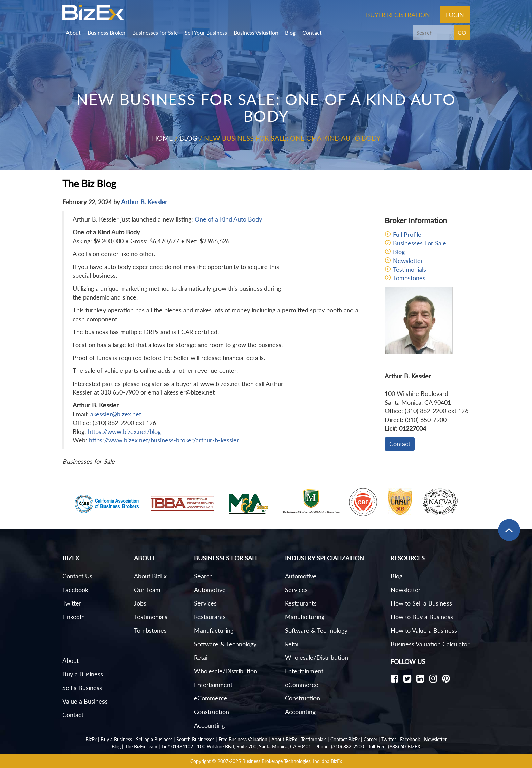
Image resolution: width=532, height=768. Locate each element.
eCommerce (211, 698)
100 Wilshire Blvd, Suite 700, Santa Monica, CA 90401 (254, 746)
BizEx (91, 739)
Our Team (147, 590)
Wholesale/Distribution (226, 671)
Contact (312, 32)
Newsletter (408, 261)
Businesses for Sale (155, 32)
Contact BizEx (345, 739)
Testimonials (410, 269)
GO (462, 32)
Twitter (72, 603)
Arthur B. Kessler (144, 202)
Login (455, 14)
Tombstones (409, 278)
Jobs (140, 603)
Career (370, 739)
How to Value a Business (424, 630)
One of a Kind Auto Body (228, 219)
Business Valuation (256, 32)
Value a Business (85, 701)
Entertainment (213, 685)
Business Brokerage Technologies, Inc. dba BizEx (292, 761)
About (73, 32)
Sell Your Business (206, 32)
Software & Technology (225, 644)
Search (203, 576)
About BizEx (150, 576)
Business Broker (107, 32)
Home (163, 138)
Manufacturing (214, 630)
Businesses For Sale (420, 243)
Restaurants (210, 617)
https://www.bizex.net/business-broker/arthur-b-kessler (164, 440)
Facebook (75, 590)
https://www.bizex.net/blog (124, 431)
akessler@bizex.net (116, 414)
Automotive (210, 590)
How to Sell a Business (421, 603)
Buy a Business (83, 674)
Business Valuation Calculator (430, 644)
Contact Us (77, 576)
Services (205, 603)
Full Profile (407, 234)
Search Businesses (195, 739)
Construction (212, 712)
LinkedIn (74, 617)
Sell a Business (82, 688)
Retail (201, 657)
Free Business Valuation (243, 739)
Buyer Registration (398, 14)
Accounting (209, 725)
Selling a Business (154, 739)
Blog (290, 32)
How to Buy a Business (422, 617)
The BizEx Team (141, 746)
